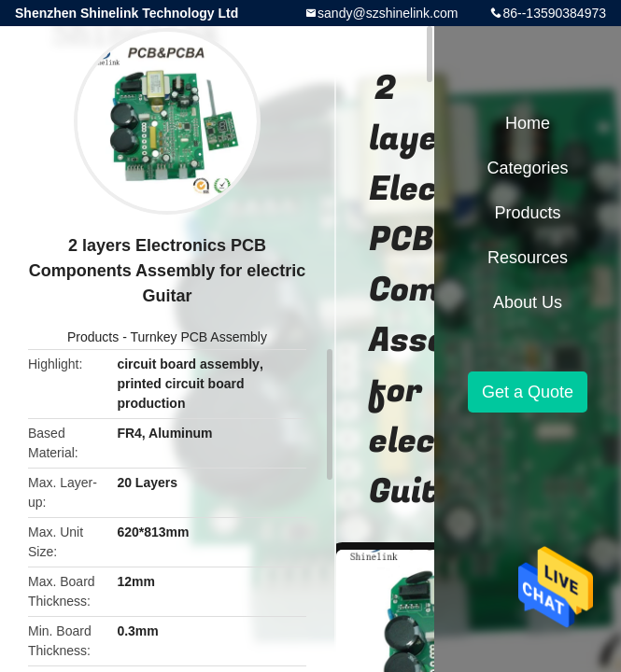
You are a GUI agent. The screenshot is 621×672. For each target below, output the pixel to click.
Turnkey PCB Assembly (198, 337)
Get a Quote (528, 392)
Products (93, 337)
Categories (527, 168)
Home (528, 123)
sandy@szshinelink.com (388, 13)
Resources (528, 258)
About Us (528, 302)
